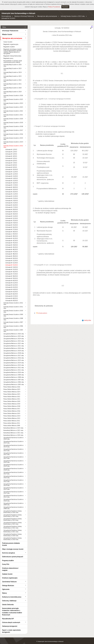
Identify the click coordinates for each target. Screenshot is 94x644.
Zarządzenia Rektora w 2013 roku (14, 363)
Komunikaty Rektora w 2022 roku (13, 428)
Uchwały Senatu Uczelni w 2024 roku (13, 102)
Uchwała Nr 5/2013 (11, 156)
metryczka (87, 318)
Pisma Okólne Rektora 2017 (12, 406)
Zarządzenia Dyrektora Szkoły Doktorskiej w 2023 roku (13, 521)
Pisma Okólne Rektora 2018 (12, 404)
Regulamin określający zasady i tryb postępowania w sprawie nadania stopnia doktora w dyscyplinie (13, 49)
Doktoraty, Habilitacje (9, 599)
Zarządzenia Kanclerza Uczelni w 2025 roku (13, 440)
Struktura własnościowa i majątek (10, 567)
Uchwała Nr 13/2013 (12, 174)
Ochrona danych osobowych (11, 620)
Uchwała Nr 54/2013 (12, 265)
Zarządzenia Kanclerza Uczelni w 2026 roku (13, 436)
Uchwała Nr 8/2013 (11, 163)
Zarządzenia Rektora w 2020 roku (14, 346)
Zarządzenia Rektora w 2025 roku (14, 334)
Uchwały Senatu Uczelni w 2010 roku (13, 309)
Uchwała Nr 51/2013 (12, 258)
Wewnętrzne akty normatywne (47, 16)
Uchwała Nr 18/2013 (12, 185)
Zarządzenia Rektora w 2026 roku (14, 332)
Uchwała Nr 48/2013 (12, 252)
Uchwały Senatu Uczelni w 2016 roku (13, 133)
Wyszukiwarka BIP (8, 616)
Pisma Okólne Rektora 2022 (12, 394)
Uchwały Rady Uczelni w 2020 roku (13, 86)
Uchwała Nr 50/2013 (12, 256)
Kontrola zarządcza (8, 551)
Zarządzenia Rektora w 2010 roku (14, 370)
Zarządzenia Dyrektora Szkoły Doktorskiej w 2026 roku (13, 510)
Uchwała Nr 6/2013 (11, 158)
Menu (4, 25)
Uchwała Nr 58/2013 (12, 274)
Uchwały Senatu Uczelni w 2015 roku (13, 137)
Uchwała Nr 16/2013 (12, 181)
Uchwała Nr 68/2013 (12, 296)
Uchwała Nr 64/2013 (12, 287)
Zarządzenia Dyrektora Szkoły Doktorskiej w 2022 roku (13, 525)
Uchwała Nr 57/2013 (12, 272)
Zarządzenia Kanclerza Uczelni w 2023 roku (13, 448)
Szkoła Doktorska (8, 602)
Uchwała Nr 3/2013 (11, 152)
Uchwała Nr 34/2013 (12, 221)
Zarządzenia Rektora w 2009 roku (14, 373)
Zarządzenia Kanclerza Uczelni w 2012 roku (13, 490)
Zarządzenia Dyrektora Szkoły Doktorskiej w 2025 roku (13, 513)
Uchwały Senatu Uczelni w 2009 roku (13, 313)
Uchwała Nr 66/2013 (12, 292)
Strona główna (6, 16)
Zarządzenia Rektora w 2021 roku (14, 344)
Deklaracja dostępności (10, 624)
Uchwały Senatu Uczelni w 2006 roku (13, 325)
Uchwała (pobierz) (42, 311)
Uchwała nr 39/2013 (12, 232)
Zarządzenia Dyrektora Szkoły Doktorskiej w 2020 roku (13, 533)
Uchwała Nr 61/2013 (12, 281)
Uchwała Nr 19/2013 (12, 187)
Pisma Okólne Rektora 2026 (12, 385)
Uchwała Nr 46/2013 (12, 247)
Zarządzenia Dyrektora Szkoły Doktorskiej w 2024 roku (13, 517)
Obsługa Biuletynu (8, 583)
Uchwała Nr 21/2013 (12, 192)
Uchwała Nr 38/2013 (12, 230)
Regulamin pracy (8, 56)
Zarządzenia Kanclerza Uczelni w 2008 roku (13, 506)
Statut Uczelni (8, 40)
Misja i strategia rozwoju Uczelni (13, 547)
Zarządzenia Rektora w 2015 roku (14, 358)
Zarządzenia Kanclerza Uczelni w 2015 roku (13, 479)
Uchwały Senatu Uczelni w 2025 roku (13, 98)
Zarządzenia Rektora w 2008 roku (14, 375)
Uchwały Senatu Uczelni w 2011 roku (13, 305)
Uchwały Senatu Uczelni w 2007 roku (13, 321)
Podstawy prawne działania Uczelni (11, 542)
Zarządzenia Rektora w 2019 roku (14, 349)
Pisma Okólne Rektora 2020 (12, 399)
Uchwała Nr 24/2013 (12, 198)
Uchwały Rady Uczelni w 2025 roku (13, 67)
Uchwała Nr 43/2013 (12, 241)
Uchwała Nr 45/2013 (12, 245)
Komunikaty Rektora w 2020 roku (13, 433)
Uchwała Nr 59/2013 (12, 276)
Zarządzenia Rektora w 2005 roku (14, 382)
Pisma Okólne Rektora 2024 (12, 390)
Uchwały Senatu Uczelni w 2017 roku (13, 129)
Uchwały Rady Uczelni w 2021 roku (13, 82)
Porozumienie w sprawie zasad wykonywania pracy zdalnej (13, 59)
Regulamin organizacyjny (11, 42)
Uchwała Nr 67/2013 (12, 294)
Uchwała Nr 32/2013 (12, 216)
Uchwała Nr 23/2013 (12, 196)
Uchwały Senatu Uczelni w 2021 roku (13, 113)
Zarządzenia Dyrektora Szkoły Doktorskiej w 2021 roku (13, 529)
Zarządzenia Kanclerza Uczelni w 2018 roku (13, 467)
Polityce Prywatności (54, 7)
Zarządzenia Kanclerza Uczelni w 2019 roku (13, 463)
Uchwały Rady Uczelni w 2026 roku (13, 63)
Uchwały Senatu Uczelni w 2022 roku (13, 110)
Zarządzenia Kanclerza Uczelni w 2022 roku (13, 452)
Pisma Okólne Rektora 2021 (12, 397)
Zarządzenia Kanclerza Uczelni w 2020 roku (13, 459)
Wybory (4, 591)
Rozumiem (65, 7)
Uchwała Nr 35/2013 (12, 223)
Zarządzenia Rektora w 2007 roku (14, 377)
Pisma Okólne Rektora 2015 (12, 411)
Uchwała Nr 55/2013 (12, 267)
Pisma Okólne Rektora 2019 (12, 402)
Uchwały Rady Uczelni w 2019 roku (13, 90)
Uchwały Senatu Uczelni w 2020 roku (13, 117)
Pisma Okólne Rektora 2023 (12, 392)
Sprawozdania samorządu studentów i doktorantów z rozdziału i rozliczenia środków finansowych (12, 609)
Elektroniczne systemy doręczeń (13, 554)
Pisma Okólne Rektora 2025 (12, 387)
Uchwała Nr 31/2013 (12, 214)
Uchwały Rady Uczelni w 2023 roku (13, 75)
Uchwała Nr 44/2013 (12, 243)
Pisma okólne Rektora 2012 (12, 419)
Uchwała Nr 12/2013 (12, 172)
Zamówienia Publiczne (9, 579)
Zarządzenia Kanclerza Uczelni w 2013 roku (13, 486)
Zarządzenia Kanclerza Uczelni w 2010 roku (13, 498)
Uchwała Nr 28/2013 (12, 207)
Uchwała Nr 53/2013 (8, 18)
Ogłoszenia (6, 587)
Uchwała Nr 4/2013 (11, 154)
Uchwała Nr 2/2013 (11, 150)
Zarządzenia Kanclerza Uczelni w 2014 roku (13, 483)
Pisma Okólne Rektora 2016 (12, 409)
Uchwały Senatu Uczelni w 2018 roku (13, 125)
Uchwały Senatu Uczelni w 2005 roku (13, 328)
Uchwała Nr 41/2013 (12, 236)
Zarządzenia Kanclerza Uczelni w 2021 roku (13, 455)
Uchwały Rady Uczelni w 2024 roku (13, 71)
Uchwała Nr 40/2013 (12, 234)
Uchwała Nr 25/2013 (12, 201)
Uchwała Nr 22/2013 (12, 194)
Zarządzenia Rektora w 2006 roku (14, 380)
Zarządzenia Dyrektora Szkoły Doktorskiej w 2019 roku (13, 537)
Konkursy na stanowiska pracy (12, 595)
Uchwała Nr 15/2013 (12, 178)
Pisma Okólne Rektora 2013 (12, 416)
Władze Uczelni (7, 32)
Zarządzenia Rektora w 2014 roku (14, 361)
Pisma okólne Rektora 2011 (12, 421)
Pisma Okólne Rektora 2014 (12, 414)
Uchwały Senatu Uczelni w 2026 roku (13, 94)
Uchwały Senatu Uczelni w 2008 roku (13, 317)
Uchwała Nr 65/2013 (12, 290)
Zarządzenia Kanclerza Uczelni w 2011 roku (13, 494)
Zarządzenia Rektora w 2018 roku (14, 351)
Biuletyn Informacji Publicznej (24, 16)
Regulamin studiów (9, 45)
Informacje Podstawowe (10, 28)
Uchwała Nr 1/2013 (11, 147)
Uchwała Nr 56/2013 (12, 270)
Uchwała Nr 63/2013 (12, 285)
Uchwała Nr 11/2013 (12, 170)
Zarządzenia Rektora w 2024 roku (14, 336)
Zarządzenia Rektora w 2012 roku (14, 365)
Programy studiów (8, 558)
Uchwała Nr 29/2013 (12, 210)
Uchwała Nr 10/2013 (12, 167)
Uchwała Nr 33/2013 (12, 218)
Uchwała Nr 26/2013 (12, 203)
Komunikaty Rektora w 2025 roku (13, 426)
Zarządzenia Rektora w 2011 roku (14, 368)
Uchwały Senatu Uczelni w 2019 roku (13, 121)
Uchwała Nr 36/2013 (12, 225)
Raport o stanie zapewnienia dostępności (11, 629)
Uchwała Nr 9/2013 (11, 165)
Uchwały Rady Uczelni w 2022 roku (13, 79)
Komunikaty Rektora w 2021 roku (13, 431)
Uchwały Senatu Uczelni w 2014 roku (13, 140)
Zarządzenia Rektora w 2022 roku (14, 341)
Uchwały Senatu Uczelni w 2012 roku (13, 301)
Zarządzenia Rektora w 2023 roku (14, 339)
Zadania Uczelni (7, 572)
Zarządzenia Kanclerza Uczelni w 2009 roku (13, 502)
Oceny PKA (6, 562)
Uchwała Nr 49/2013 (12, 254)
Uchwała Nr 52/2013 (12, 261)
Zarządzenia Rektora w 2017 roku (14, 353)
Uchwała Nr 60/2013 (12, 278)
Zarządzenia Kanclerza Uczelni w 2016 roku (13, 475)
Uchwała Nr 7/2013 (11, 161)
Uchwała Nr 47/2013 (12, 250)
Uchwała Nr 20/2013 (12, 190)
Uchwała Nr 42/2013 (12, 238)
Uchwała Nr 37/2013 (12, 227)
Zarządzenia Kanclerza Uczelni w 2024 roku (13, 444)
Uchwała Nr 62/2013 (12, 283)
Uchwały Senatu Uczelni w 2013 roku (73, 16)
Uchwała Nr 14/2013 (12, 176)
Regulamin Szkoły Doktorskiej (12, 54)
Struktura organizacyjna (10, 576)
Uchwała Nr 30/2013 (12, 212)
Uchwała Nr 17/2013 (12, 183)
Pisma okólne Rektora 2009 (12, 423)
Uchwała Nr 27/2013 (12, 205)
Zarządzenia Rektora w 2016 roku (14, 356)
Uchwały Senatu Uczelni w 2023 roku (13, 106)
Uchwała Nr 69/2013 (12, 298)
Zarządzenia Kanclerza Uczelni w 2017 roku (13, 471)
